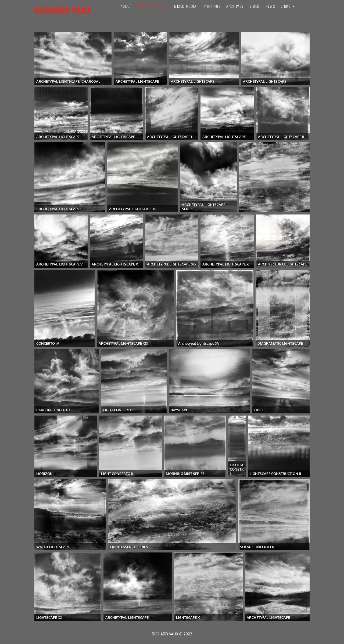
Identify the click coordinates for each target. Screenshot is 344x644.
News (270, 7)
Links (286, 7)
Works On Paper (153, 7)
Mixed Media (185, 7)
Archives (235, 7)
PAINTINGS (212, 7)
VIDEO (255, 7)
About (126, 7)
